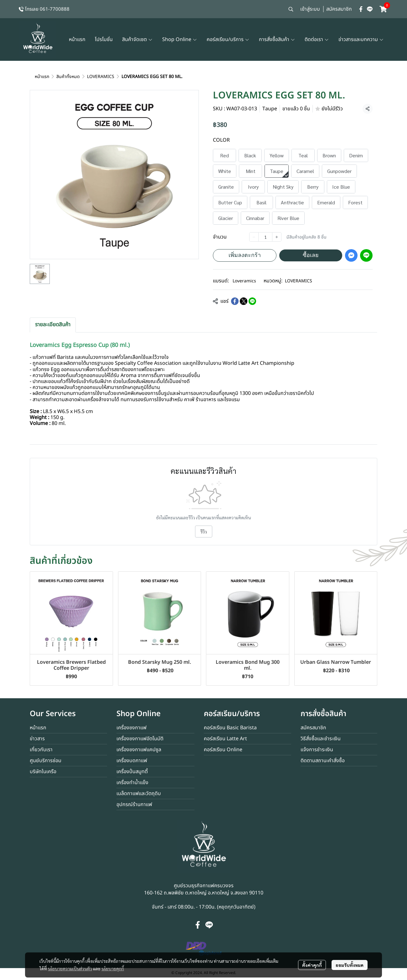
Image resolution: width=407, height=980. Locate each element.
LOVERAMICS (101, 77)
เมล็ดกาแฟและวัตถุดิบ (139, 794)
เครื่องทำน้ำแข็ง (132, 783)
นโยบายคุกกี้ (113, 967)
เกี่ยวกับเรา (41, 750)
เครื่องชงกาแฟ (131, 728)
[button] (291, 9)
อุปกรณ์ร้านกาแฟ (134, 804)
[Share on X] (244, 301)
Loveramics (244, 281)
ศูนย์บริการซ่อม (46, 761)
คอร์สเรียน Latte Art (225, 739)
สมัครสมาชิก (339, 9)
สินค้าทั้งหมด (68, 77)
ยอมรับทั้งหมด (350, 964)
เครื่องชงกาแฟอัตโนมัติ (140, 739)
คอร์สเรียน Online (223, 750)
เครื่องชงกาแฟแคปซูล (139, 750)
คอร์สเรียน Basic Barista (230, 728)
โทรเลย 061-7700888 (47, 9)
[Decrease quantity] (254, 237)
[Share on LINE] (252, 301)
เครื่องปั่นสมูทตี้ (132, 772)
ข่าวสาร (37, 739)
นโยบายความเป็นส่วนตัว (70, 967)
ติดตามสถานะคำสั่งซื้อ (323, 761)
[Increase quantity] (277, 237)
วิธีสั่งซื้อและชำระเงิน (321, 739)
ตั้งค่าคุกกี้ (312, 964)
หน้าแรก (42, 77)
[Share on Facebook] (235, 301)
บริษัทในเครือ (43, 772)
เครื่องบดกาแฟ (132, 761)
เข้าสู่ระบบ (310, 9)
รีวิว (204, 532)
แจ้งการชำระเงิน (317, 750)
